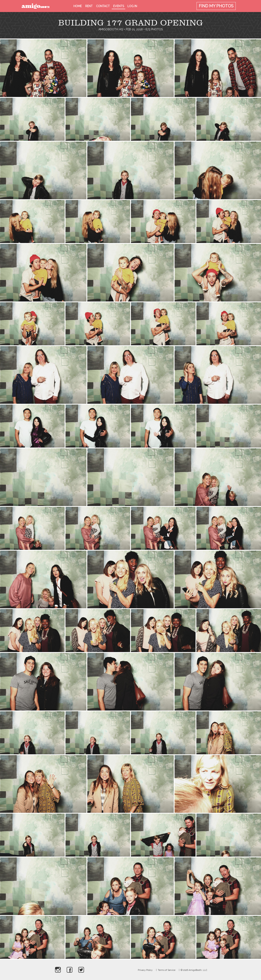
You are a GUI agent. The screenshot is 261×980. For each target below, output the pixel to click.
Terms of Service (167, 970)
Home (78, 6)
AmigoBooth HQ (111, 29)
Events (119, 6)
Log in (132, 6)
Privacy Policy (145, 970)
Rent (89, 6)
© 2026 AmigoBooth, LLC (194, 970)
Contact (103, 6)
